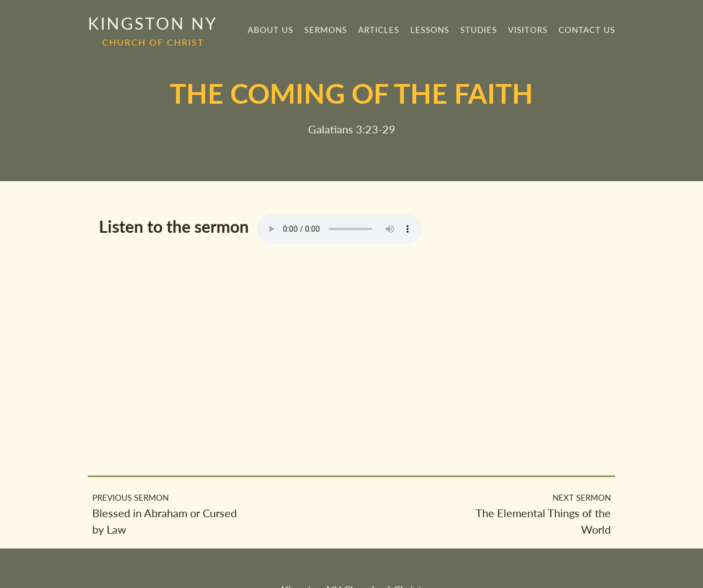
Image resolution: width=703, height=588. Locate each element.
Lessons (430, 30)
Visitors (528, 30)
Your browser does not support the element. (339, 229)
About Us (270, 30)
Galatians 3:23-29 (352, 129)
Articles (379, 30)
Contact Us (587, 30)
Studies (479, 30)
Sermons (326, 30)
